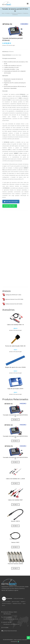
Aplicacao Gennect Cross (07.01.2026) (13, 299)
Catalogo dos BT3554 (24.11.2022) (12, 295)
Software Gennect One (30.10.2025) (12, 304)
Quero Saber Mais (9, 206)
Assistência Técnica (17, 603)
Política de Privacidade (19, 599)
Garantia (23, 602)
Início (3, 13)
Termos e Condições (6, 603)
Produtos (8, 13)
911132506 (6, 627)
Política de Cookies (6, 602)
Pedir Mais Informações (11, 202)
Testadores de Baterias (16, 13)
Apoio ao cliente (16, 602)
